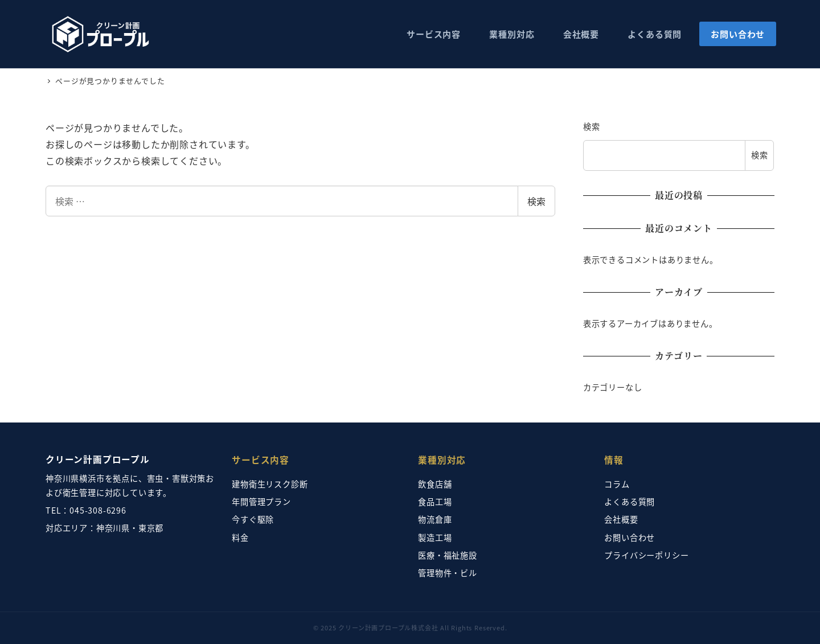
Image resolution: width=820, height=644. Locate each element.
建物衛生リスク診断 (270, 484)
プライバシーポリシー (646, 555)
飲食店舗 (435, 484)
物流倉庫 (435, 519)
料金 (240, 538)
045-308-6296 (98, 510)
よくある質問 (630, 502)
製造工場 (435, 538)
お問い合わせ (630, 538)
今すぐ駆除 (253, 519)
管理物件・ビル (448, 573)
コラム (617, 484)
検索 (536, 201)
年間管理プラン (261, 502)
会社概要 (621, 519)
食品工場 (435, 502)
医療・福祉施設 (448, 555)
